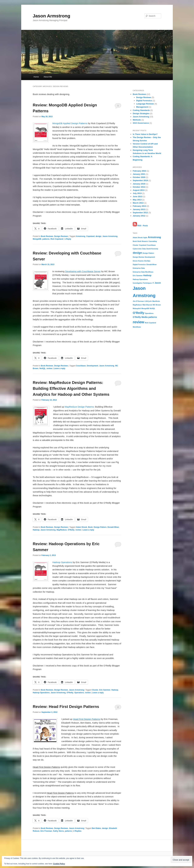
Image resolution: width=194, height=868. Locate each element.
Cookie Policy (59, 864)
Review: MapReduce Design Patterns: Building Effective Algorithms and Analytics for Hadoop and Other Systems (71, 388)
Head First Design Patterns (87, 719)
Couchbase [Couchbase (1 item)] (151, 245)
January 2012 (139, 216)
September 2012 (140, 213)
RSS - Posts (140, 226)
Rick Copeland (57, 239)
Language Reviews (145, 104)
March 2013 (138, 203)
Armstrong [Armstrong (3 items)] (154, 237)
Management (142, 107)
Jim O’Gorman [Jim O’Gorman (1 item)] (138, 301)
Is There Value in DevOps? (145, 134)
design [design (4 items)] (137, 253)
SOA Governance (141, 123)
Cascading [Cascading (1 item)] (153, 241)
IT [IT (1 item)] (153, 283)
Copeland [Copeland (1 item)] (143, 245)
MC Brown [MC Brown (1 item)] (157, 305)
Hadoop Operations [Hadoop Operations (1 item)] (140, 279)
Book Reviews (47, 236)
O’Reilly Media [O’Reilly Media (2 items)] (140, 317)
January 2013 (139, 209)
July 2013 (137, 193)
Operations (79, 693)
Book (90, 527)
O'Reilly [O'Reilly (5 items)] (139, 313)
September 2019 (140, 180)
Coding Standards (141, 110)
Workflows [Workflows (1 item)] (137, 327)
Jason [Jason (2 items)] (158, 283)
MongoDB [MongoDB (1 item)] (145, 308)
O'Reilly (71, 530)
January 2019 (139, 184)
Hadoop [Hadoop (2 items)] (147, 275)
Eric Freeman (46, 831)
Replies (78, 831)
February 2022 (139, 171)
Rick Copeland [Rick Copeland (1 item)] (150, 323)
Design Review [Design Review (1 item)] (138, 257)
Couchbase (81, 366)
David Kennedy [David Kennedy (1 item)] (152, 249)
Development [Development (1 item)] (150, 257)
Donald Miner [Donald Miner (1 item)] (152, 264)
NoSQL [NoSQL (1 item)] (152, 308)
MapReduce (62, 530)
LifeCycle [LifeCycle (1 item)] (148, 301)
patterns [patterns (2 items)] (153, 317)
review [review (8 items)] (138, 322)
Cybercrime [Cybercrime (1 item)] (137, 249)
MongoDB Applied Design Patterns (70, 123)
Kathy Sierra (58, 831)
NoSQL (43, 368)
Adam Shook (81, 527)
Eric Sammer (105, 690)
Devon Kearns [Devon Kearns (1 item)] (138, 261)
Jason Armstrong (51, 16)
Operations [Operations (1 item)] (149, 313)
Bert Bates (97, 828)
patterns (46, 239)
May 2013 (137, 200)
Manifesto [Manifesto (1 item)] (156, 301)
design (98, 236)
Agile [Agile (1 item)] (145, 237)
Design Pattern (100, 527)
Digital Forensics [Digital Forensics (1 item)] (139, 264)
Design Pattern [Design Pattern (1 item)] (148, 253)
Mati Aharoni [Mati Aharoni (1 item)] (147, 305)
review (49, 368)
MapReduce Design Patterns (79, 407)
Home (36, 77)
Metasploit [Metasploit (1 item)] (137, 308)
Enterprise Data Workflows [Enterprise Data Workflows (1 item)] (143, 272)
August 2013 (139, 190)
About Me (48, 77)
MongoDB (37, 239)
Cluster (95, 690)
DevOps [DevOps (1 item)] (147, 261)
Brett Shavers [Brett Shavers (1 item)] (143, 241)
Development (92, 366)
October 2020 (139, 177)
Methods (137, 120)
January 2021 (139, 174)
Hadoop (36, 530)
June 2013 (138, 197)
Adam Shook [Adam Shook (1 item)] (138, 237)
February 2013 (139, 206)
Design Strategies (141, 113)
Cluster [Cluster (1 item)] (136, 245)
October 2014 (139, 187)
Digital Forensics (144, 101)
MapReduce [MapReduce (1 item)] (137, 305)
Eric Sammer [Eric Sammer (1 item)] (138, 276)
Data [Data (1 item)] (144, 249)
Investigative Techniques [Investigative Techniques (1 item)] (142, 283)
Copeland (90, 236)
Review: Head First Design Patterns (66, 707)
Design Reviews (61, 236)
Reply (68, 239)
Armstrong (81, 236)
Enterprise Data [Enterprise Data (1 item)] (139, 268)
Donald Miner (113, 527)
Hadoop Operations (62, 562)
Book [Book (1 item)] (135, 241)
